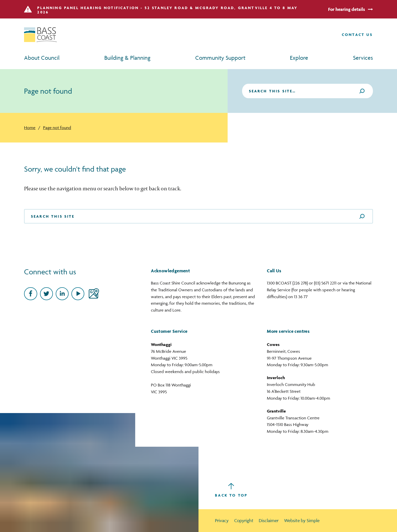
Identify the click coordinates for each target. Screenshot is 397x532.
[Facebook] (31, 294)
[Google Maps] (94, 294)
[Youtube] (78, 294)
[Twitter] (46, 294)
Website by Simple (302, 520)
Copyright (244, 520)
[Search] (362, 91)
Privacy (222, 520)
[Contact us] (357, 35)
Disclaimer (269, 520)
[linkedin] (62, 294)
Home (30, 128)
